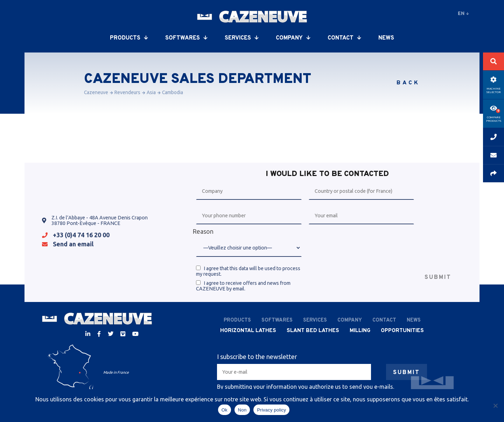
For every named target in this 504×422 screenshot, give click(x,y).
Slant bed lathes (313, 331)
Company (293, 38)
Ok (225, 410)
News (386, 38)
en (463, 13)
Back (408, 83)
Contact (344, 38)
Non (242, 410)
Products (129, 38)
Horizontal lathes (248, 331)
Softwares (186, 38)
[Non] (495, 406)
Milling (360, 331)
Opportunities (402, 331)
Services (241, 38)
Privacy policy (271, 410)
